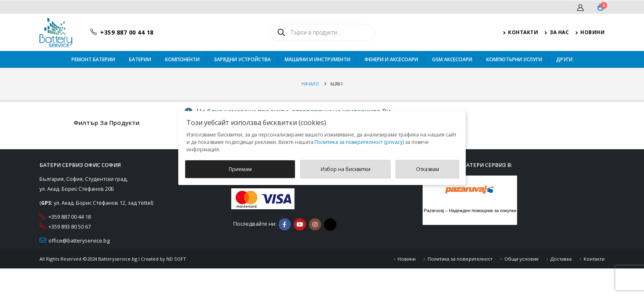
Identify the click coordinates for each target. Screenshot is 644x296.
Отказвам (428, 169)
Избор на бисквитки (346, 169)
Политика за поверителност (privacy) (359, 142)
